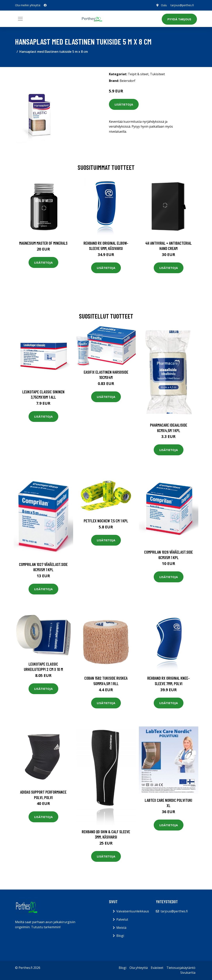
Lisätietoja (124, 104)
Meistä (121, 928)
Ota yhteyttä (139, 968)
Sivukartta (188, 973)
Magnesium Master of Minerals (43, 243)
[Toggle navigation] (20, 19)
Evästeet (157, 968)
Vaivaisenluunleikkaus (133, 911)
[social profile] (45, 5)
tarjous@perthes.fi (182, 5)
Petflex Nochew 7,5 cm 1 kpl (106, 521)
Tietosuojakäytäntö (181, 968)
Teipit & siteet (138, 74)
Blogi (120, 936)
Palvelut (122, 919)
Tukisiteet (157, 74)
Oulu (164, 5)
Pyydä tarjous (179, 19)
